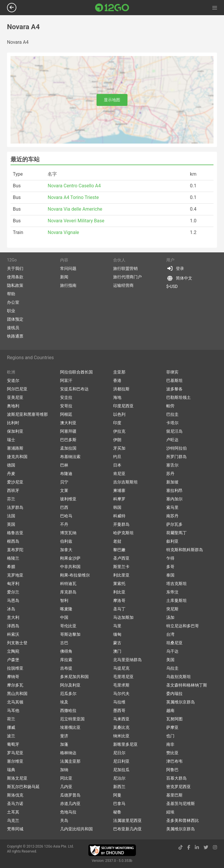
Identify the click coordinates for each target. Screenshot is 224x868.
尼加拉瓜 (121, 770)
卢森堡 (13, 660)
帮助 (11, 294)
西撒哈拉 (68, 710)
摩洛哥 (119, 600)
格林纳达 (68, 753)
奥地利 (13, 406)
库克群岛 (68, 592)
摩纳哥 (13, 677)
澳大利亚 (68, 423)
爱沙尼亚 (15, 482)
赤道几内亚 (70, 804)
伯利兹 (66, 541)
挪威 (11, 727)
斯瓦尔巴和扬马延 (23, 787)
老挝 (117, 541)
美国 (170, 660)
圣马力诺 (15, 804)
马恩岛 (13, 600)
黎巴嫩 (119, 550)
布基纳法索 (70, 457)
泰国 (170, 575)
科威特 (119, 516)
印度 (117, 423)
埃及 (64, 702)
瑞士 (11, 440)
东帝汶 (172, 592)
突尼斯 (172, 609)
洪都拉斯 (121, 389)
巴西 (64, 507)
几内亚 (66, 787)
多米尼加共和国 (74, 677)
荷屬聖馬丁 (176, 533)
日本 (117, 465)
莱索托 (119, 584)
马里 (117, 626)
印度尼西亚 (123, 406)
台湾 (170, 634)
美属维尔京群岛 (181, 829)
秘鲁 (117, 812)
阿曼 (117, 795)
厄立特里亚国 (72, 719)
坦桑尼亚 (174, 643)
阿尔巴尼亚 (17, 389)
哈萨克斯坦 (123, 533)
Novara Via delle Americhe (75, 209)
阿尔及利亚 (70, 685)
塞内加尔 (174, 499)
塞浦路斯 (15, 448)
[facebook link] (189, 847)
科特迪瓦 (68, 584)
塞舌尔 (172, 465)
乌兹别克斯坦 (178, 677)
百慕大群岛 (176, 778)
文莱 (64, 490)
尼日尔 (119, 753)
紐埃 (170, 812)
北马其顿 (15, 702)
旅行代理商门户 (127, 277)
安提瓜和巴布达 (74, 389)
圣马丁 (119, 609)
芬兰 (11, 499)
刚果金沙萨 (70, 558)
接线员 (13, 328)
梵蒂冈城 (15, 829)
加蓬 (64, 744)
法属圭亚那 (70, 761)
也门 (170, 736)
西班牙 (13, 490)
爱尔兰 (13, 592)
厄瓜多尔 (68, 694)
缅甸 (117, 634)
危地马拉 (68, 812)
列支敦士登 (17, 643)
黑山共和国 (17, 694)
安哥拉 (66, 406)
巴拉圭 (172, 414)
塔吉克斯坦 (176, 584)
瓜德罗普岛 (70, 795)
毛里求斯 (121, 685)
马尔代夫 (121, 694)
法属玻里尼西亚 (127, 820)
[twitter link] (206, 847)
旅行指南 (68, 285)
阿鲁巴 (172, 770)
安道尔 (13, 380)
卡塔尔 (172, 423)
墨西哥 (119, 710)
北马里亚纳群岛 (127, 660)
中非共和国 (70, 567)
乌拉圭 (172, 668)
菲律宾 (172, 372)
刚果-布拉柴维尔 (75, 575)
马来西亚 (121, 719)
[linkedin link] (197, 847)
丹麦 (11, 474)
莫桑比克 (121, 727)
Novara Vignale (63, 232)
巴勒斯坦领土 (178, 397)
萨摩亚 (172, 727)
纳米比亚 (121, 736)
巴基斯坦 (174, 380)
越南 (170, 710)
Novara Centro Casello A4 (74, 186)
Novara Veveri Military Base (76, 221)
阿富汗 (66, 380)
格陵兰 (13, 558)
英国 (11, 524)
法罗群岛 (15, 507)
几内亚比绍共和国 (76, 829)
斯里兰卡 (121, 567)
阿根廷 (66, 414)
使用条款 (15, 277)
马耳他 (13, 710)
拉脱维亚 (15, 668)
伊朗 (117, 440)
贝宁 (64, 482)
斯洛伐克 (15, 795)
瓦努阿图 (174, 719)
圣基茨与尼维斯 (181, 804)
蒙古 (117, 643)
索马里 (172, 507)
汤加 (170, 617)
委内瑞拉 (174, 694)
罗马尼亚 (15, 753)
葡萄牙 (13, 744)
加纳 (64, 770)
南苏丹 (172, 516)
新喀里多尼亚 (125, 744)
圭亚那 (119, 372)
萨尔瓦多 (174, 524)
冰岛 (11, 609)
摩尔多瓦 (15, 685)
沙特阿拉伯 (176, 448)
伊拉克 (119, 431)
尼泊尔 (119, 778)
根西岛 (13, 541)
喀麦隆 (66, 609)
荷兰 (11, 719)
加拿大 (66, 550)
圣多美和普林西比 (183, 820)
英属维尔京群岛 (181, 702)
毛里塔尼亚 (123, 677)
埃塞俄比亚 (70, 727)
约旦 (117, 457)
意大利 (13, 617)
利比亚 (119, 592)
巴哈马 (66, 516)
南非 (170, 744)
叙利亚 (172, 541)
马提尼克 (121, 668)
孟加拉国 (68, 448)
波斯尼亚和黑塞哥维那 (27, 414)
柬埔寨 (119, 490)
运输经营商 (123, 285)
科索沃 (13, 634)
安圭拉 (66, 397)
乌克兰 (13, 820)
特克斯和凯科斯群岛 (185, 550)
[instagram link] (215, 847)
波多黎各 (174, 389)
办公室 (13, 302)
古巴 (64, 643)
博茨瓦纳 (68, 533)
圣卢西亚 (121, 558)
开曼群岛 (121, 524)
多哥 (170, 567)
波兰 (11, 736)
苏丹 (170, 474)
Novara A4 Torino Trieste (73, 197)
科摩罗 (119, 499)
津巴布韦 (174, 761)
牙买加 (119, 448)
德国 (11, 465)
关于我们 (15, 268)
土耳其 (13, 812)
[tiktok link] (181, 847)
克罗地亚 (15, 575)
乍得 (170, 558)
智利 (64, 600)
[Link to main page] (112, 8)
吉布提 (66, 668)
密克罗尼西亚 (178, 787)
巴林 (64, 465)
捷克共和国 (17, 457)
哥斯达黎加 (70, 634)
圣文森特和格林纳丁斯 (187, 685)
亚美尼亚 (15, 397)
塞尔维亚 (15, 761)
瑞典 (11, 770)
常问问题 (68, 268)
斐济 (64, 736)
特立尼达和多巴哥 (183, 626)
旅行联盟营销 (125, 268)
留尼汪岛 (174, 431)
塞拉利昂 (174, 490)
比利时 (13, 423)
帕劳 (170, 406)
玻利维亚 (68, 499)
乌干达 (172, 651)
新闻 (64, 277)
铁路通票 (15, 336)
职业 (11, 311)
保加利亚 (15, 431)
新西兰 (119, 787)
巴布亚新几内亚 (127, 829)
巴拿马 (119, 804)
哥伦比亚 (68, 626)
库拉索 (66, 660)
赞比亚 (172, 753)
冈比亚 (66, 778)
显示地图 (112, 100)
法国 (11, 516)
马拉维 (119, 702)
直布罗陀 (15, 550)
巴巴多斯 (68, 440)
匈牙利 (13, 584)
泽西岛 (13, 626)
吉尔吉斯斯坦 (125, 482)
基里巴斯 (174, 795)
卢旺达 (172, 440)
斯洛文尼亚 (17, 778)
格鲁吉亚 (15, 533)
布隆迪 (66, 474)
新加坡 (172, 482)
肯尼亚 (119, 474)
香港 (117, 380)
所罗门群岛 (176, 457)
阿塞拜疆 (68, 431)
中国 (64, 617)
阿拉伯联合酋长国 (76, 372)
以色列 (119, 414)
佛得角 (66, 651)
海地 (117, 397)
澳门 (117, 651)
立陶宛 (13, 651)
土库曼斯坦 (176, 600)
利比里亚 (121, 575)
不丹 (64, 524)
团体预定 (15, 319)
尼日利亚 (121, 761)
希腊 (11, 567)
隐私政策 (15, 285)
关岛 (64, 820)
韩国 (117, 507)
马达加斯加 (123, 617)
